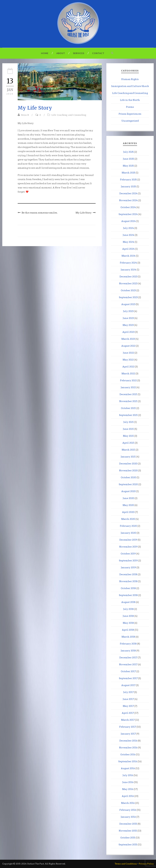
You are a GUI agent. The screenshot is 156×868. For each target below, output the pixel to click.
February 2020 (128, 526)
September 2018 (128, 595)
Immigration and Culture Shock (130, 86)
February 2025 (128, 180)
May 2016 (128, 789)
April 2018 (128, 630)
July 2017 (128, 692)
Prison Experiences (130, 114)
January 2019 (128, 568)
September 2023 (128, 297)
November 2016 (128, 748)
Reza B (25, 115)
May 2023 (128, 325)
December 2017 (128, 658)
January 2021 (128, 457)
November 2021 (128, 401)
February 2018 (128, 644)
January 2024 (128, 270)
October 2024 (128, 207)
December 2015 (128, 824)
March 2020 (128, 519)
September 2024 (128, 214)
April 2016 (128, 796)
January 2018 (128, 651)
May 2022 (128, 360)
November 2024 (128, 200)
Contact (98, 53)
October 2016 (128, 755)
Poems (130, 107)
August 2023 (128, 304)
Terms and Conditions (126, 864)
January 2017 (128, 734)
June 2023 (128, 318)
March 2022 (128, 374)
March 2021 (128, 450)
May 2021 (128, 436)
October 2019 (128, 554)
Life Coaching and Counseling (69, 115)
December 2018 (128, 574)
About (61, 53)
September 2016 (128, 761)
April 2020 (128, 512)
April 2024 (128, 249)
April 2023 (128, 332)
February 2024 (128, 263)
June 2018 (128, 616)
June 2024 (128, 235)
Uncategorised (130, 121)
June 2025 (128, 159)
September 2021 (128, 415)
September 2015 (128, 845)
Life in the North (130, 100)
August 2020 (128, 491)
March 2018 (128, 637)
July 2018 (128, 609)
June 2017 (128, 699)
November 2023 (128, 284)
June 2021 (128, 429)
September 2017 (128, 678)
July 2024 (128, 228)
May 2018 (128, 623)
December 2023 (128, 277)
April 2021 (128, 443)
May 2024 (128, 242)
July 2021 (128, 422)
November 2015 (128, 831)
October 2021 (128, 408)
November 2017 (128, 665)
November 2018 (128, 581)
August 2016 (128, 768)
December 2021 (128, 394)
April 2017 (128, 713)
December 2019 (128, 540)
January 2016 (128, 817)
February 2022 (128, 381)
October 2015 (128, 838)
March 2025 (128, 173)
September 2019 (128, 561)
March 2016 (128, 803)
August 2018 (128, 602)
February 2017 (128, 727)
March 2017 (128, 720)
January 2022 (128, 387)
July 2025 (128, 152)
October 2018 (128, 588)
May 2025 (128, 166)
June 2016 (128, 782)
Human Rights (130, 79)
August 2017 (128, 685)
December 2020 (128, 464)
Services (79, 53)
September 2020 (128, 484)
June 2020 (128, 498)
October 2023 (128, 290)
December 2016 (128, 741)
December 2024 (128, 193)
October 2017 (128, 671)
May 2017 (128, 706)
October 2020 (128, 477)
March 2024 (128, 256)
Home (45, 53)
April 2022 (128, 367)
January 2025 (128, 187)
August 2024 (128, 221)
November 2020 (128, 471)
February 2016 (128, 810)
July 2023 (128, 311)
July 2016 (128, 775)
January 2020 (128, 533)
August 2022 (128, 346)
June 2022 (128, 353)
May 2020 (128, 505)
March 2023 (128, 339)
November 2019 (128, 547)
